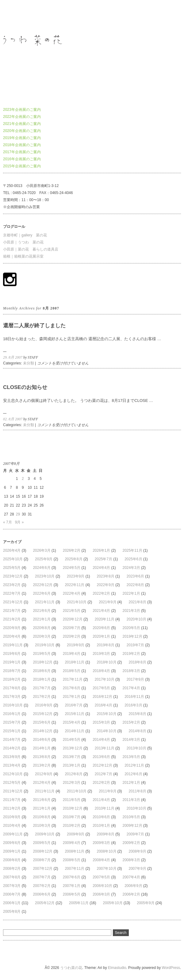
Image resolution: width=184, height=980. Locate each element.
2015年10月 (106, 714)
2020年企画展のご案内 (22, 131)
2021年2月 (12, 619)
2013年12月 (73, 748)
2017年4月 (131, 688)
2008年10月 (106, 851)
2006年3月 (101, 894)
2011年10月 (77, 791)
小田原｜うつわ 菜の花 (23, 242)
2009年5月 (42, 843)
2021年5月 (72, 611)
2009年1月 (12, 851)
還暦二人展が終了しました (34, 326)
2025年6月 (133, 559)
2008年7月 (42, 860)
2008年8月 (12, 860)
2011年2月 (12, 808)
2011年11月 (45, 791)
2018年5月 (72, 671)
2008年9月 (138, 851)
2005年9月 (146, 903)
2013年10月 (136, 748)
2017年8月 (12, 688)
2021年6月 (42, 611)
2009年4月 (72, 843)
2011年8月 (138, 791)
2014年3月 (131, 740)
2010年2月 (72, 826)
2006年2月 (131, 894)
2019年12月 (132, 636)
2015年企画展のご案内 (22, 166)
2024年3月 (131, 568)
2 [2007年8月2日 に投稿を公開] (23, 479)
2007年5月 (101, 877)
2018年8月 (138, 662)
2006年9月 (133, 886)
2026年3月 (42, 550)
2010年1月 (101, 826)
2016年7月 (73, 705)
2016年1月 (12, 714)
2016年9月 (44, 705)
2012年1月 (131, 783)
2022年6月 (42, 593)
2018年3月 (131, 671)
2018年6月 (42, 671)
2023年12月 (13, 576)
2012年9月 (44, 774)
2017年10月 (105, 679)
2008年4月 (101, 860)
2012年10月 (13, 774)
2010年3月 (42, 826)
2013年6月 (101, 757)
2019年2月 (131, 654)
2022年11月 (75, 585)
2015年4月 (72, 722)
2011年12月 (13, 791)
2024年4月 (101, 568)
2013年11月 (105, 748)
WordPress (171, 968)
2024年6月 (42, 568)
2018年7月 (12, 671)
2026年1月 (101, 550)
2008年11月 (75, 851)
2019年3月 (101, 654)
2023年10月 (45, 576)
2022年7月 (12, 593)
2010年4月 (12, 826)
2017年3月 (12, 697)
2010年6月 (101, 817)
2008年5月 (72, 860)
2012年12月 (102, 765)
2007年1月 (72, 886)
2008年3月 (131, 860)
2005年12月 (45, 903)
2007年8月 (12, 877)
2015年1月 (12, 731)
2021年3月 (131, 611)
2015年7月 (12, 722)
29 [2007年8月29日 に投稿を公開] (18, 514)
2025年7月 (103, 559)
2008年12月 (43, 851)
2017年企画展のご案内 (22, 152)
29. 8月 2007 (13, 357)
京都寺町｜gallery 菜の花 (25, 235)
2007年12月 (43, 869)
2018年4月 (101, 671)
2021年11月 (45, 602)
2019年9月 (76, 645)
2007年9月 (138, 869)
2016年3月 (133, 705)
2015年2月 (131, 722)
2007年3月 (12, 886)
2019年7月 (135, 645)
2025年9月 (44, 559)
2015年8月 (138, 714)
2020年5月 (131, 628)
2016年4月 (103, 705)
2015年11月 (75, 714)
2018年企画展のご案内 (22, 145)
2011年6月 (42, 800)
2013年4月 (12, 765)
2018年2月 (12, 679)
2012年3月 (72, 783)
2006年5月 (72, 894)
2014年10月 (106, 731)
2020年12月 (73, 619)
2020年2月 (72, 636)
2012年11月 (134, 765)
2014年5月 (72, 740)
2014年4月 (101, 740)
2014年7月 (12, 740)
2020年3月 (42, 636)
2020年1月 (101, 636)
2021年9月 (107, 602)
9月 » (19, 522)
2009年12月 (132, 826)
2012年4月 (42, 783)
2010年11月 (105, 808)
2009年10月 (45, 834)
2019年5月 (42, 654)
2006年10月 (102, 886)
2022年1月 (131, 593)
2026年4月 (12, 550)
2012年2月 (101, 783)
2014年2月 (12, 748)
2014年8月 (138, 731)
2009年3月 (101, 843)
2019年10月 (45, 645)
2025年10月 (13, 559)
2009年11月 (13, 834)
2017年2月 (42, 697)
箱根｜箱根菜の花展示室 (23, 256)
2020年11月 (105, 619)
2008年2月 (12, 869)
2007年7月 (42, 877)
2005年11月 (79, 903)
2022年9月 (105, 585)
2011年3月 (131, 800)
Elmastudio (117, 968)
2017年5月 (101, 688)
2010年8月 (42, 817)
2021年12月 (13, 602)
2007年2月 (42, 886)
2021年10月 (77, 602)
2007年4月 (131, 877)
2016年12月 (102, 697)
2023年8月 (105, 576)
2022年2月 (101, 593)
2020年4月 (12, 636)
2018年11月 (75, 662)
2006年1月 (12, 903)
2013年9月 (12, 757)
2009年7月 (135, 834)
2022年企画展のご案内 (22, 117)
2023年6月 (135, 576)
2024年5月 (72, 568)
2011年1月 (42, 808)
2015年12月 (43, 714)
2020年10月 (136, 619)
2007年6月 (72, 877)
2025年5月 (12, 568)
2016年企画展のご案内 (22, 159)
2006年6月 (42, 894)
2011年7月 (12, 800)
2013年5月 (131, 757)
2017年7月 (42, 688)
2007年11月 (75, 869)
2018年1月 (42, 679)
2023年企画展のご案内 (22, 110)
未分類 (29, 363)
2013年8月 (42, 757)
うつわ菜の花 (14, 17)
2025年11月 (132, 550)
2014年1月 (42, 748)
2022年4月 (72, 593)
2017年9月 (135, 679)
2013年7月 (72, 757)
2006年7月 (12, 894)
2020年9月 (12, 628)
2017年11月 (73, 679)
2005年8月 (12, 912)
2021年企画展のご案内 (22, 124)
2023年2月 (12, 585)
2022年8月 (135, 585)
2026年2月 (72, 550)
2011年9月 (107, 791)
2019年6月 (12, 654)
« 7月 (8, 522)
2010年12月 (73, 808)
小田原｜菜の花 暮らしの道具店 (31, 249)
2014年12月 (43, 731)
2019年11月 (13, 645)
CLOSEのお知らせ (25, 387)
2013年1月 (72, 765)
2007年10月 (106, 869)
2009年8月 (105, 834)
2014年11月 (75, 731)
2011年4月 (101, 800)
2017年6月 (72, 688)
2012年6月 (133, 774)
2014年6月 (42, 740)
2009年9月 (76, 834)
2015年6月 (42, 722)
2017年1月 (72, 697)
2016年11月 (134, 697)
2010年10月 (136, 808)
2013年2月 (42, 765)
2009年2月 (131, 843)
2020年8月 (42, 628)
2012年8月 (73, 774)
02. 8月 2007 (13, 419)
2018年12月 (43, 662)
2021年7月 (12, 611)
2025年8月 (73, 559)
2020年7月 (72, 628)
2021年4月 (101, 611)
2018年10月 (106, 662)
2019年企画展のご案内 (22, 138)
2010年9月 (12, 817)
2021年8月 (138, 602)
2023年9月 (76, 576)
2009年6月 (12, 843)
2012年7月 (103, 774)
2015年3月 (101, 722)
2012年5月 (12, 783)
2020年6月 (101, 628)
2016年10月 (13, 705)
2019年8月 (105, 645)
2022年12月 (43, 585)
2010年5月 (131, 817)
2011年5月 (72, 800)
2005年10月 (113, 903)
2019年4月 (72, 654)
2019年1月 (12, 662)
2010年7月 (72, 817)
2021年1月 (42, 619)
